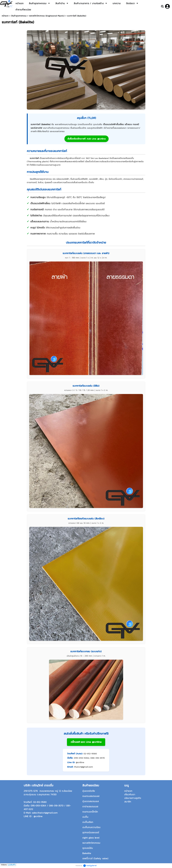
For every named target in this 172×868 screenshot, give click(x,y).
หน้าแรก (5, 16)
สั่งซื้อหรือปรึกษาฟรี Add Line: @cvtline (87, 139)
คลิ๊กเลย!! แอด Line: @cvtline (86, 742)
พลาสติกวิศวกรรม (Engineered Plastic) (47, 16)
